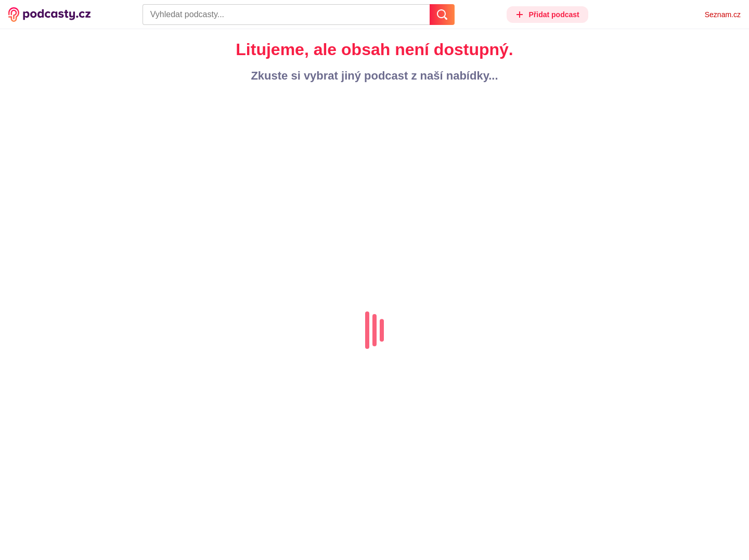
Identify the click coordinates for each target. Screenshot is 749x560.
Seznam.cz (723, 15)
